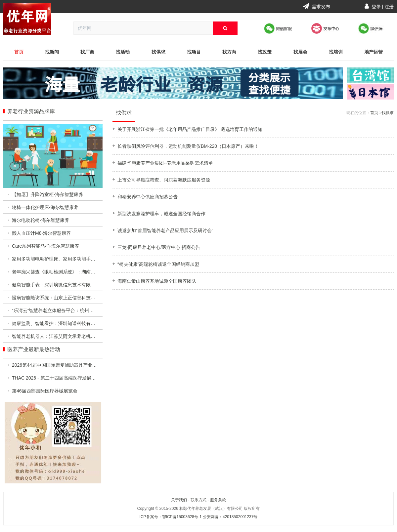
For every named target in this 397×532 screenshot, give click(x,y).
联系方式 (198, 500)
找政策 (265, 52)
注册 (389, 7)
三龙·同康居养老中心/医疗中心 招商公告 (159, 247)
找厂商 (87, 52)
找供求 (158, 52)
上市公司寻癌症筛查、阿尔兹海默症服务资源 (164, 180)
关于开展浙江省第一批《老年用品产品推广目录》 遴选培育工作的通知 (190, 129)
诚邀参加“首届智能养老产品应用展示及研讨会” (165, 230)
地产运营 (374, 52)
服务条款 (218, 500)
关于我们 (179, 500)
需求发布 (317, 7)
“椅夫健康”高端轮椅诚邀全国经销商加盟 (158, 264)
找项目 (194, 52)
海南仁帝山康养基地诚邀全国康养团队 (157, 281)
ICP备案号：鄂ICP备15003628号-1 (171, 517)
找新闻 (52, 52)
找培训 (336, 52)
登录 (376, 7)
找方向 (229, 52)
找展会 (300, 52)
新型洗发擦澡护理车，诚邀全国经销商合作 (161, 214)
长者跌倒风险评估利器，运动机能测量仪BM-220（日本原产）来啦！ (188, 146)
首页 (19, 52)
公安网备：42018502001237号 (230, 517)
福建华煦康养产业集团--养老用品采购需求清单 (165, 163)
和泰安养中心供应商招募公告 (148, 197)
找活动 (123, 52)
